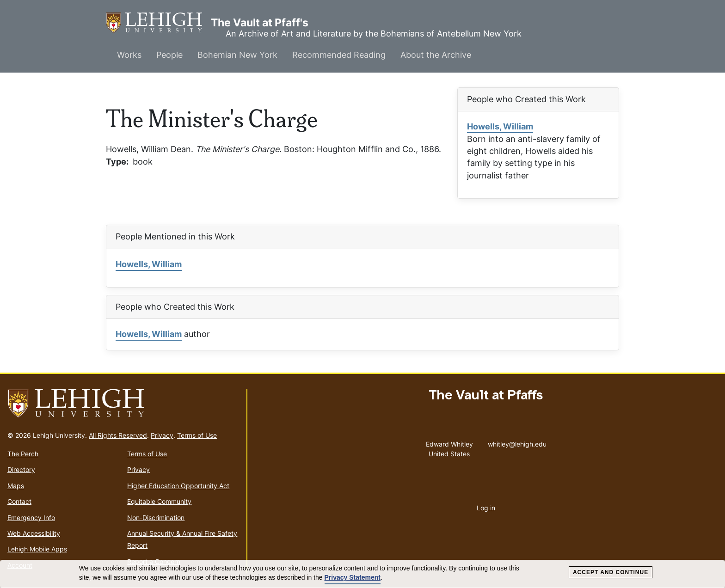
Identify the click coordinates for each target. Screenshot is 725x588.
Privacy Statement (353, 577)
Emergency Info (31, 518)
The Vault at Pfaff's (158, 23)
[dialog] (362, 574)
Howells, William (500, 126)
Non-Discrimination (156, 518)
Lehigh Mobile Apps (37, 549)
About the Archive (436, 55)
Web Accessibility (34, 533)
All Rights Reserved (118, 435)
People (169, 55)
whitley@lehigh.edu (517, 442)
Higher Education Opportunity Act (178, 486)
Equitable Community (159, 501)
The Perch (23, 454)
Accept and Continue (611, 572)
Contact (19, 501)
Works (129, 55)
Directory (21, 469)
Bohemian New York (237, 55)
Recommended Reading (339, 55)
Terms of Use (197, 435)
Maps (16, 486)
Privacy (162, 435)
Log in (486, 508)
